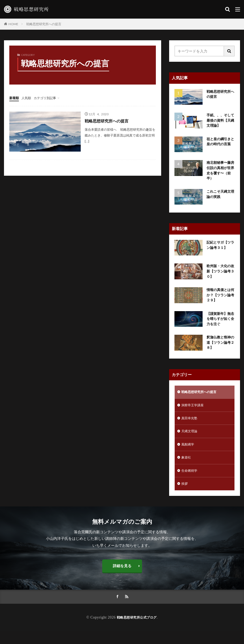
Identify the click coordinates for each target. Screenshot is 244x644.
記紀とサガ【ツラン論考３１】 (220, 249)
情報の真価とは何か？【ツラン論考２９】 (220, 300)
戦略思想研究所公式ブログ (137, 630)
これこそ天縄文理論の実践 (220, 198)
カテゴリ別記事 (50, 98)
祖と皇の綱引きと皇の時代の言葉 (220, 146)
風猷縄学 (189, 454)
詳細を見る (122, 578)
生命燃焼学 (191, 482)
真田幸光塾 (191, 427)
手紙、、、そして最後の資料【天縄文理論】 (220, 121)
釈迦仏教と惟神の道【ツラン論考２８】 (220, 349)
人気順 (29, 98)
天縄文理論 (191, 441)
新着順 (15, 98)
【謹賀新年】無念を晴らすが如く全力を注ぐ (220, 325)
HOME (13, 24)
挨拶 (185, 496)
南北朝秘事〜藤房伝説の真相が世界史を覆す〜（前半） (220, 173)
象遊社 (187, 468)
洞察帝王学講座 (194, 413)
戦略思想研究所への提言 (44, 24)
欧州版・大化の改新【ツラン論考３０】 (220, 275)
